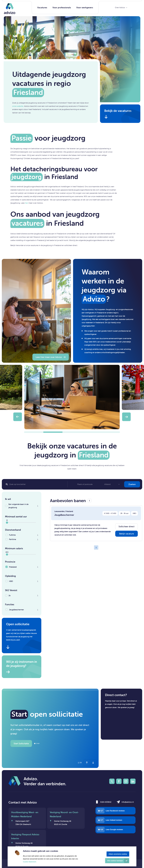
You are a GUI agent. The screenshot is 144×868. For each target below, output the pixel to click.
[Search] (36, 484)
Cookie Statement (30, 862)
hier (26, 203)
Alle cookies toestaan (115, 861)
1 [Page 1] (96, 548)
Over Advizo (120, 8)
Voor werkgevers (85, 7)
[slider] (7, 523)
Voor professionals (62, 7)
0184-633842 (106, 802)
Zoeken (132, 484)
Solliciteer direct (127, 526)
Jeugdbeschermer (64, 515)
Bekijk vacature (127, 534)
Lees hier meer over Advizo (49, 357)
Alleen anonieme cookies (118, 854)
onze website (18, 106)
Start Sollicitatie (21, 743)
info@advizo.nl (128, 802)
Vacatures (42, 7)
